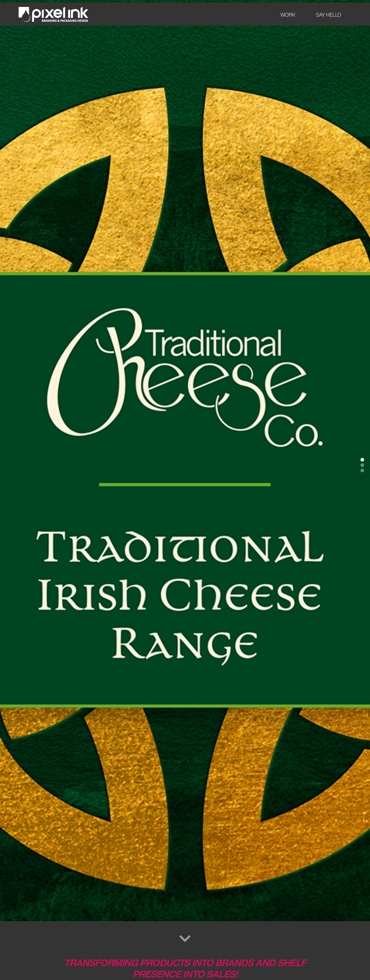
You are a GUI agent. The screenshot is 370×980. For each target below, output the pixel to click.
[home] (53, 14)
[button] (362, 460)
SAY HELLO (329, 15)
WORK (288, 15)
